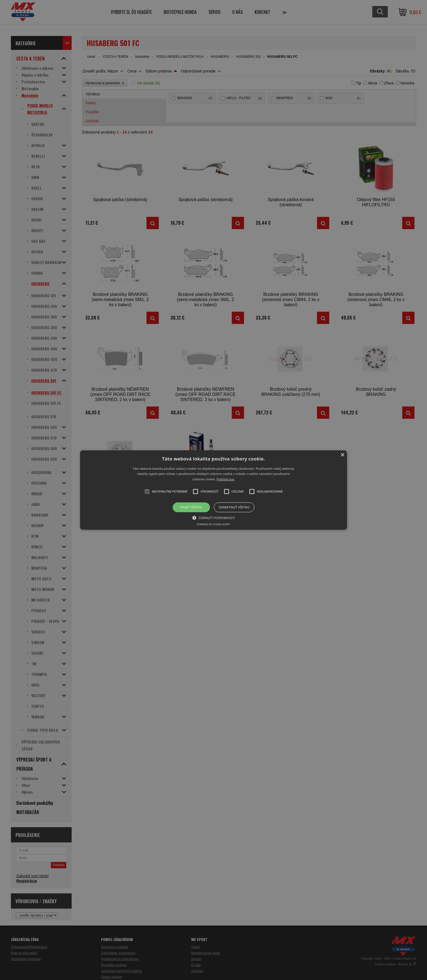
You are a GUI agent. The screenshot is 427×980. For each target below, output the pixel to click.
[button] (214, 490)
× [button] (342, 455)
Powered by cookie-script (214, 524)
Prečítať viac (225, 479)
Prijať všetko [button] (191, 507)
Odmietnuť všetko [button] (234, 507)
